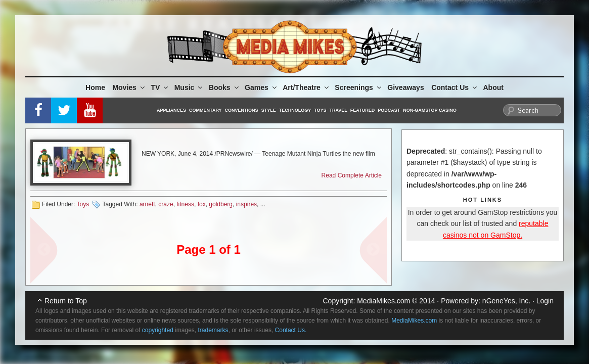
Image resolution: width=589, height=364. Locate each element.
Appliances (171, 110)
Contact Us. (291, 330)
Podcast (389, 110)
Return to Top (66, 301)
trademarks (213, 330)
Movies (129, 87)
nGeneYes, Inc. (506, 301)
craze (166, 204)
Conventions (242, 110)
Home (95, 87)
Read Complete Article (352, 175)
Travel (338, 110)
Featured (363, 110)
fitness (185, 204)
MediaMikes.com (383, 301)
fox (202, 204)
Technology (295, 110)
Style (269, 110)
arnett (147, 204)
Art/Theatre (306, 87)
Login (545, 301)
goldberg (221, 204)
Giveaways (405, 87)
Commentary (206, 110)
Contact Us (455, 87)
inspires (246, 204)
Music (189, 87)
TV (160, 87)
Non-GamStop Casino (430, 110)
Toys (320, 110)
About (493, 87)
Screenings (358, 87)
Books (224, 87)
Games (261, 87)
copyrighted (158, 330)
